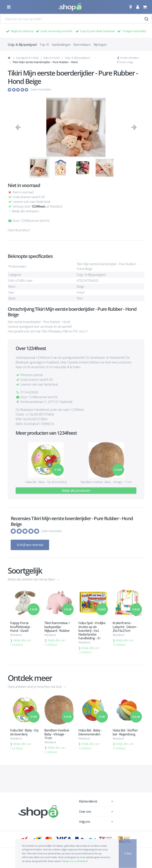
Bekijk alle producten (76, 491)
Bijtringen (100, 45)
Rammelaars (82, 45)
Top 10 (44, 45)
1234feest (38, 206)
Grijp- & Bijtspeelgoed (77, 58)
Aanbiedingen (61, 45)
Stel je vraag (126, 62)
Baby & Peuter (52, 58)
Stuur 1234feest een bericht (28, 221)
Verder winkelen (129, 58)
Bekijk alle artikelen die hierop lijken (32, 579)
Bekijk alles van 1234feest (21, 642)
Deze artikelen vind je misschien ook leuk (35, 687)
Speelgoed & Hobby (27, 58)
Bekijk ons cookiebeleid (75, 861)
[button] (131, 7)
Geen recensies (41, 89)
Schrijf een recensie (30, 545)
